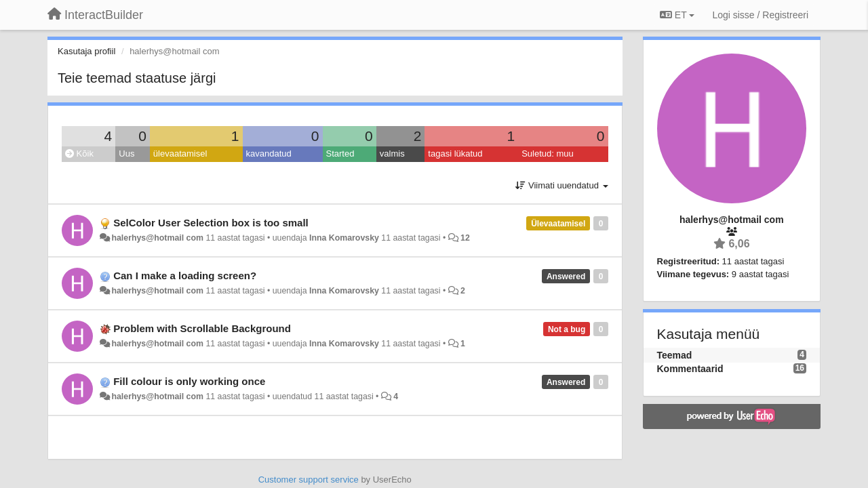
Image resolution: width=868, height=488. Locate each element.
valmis (392, 154)
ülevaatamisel (180, 154)
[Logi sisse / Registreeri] (760, 15)
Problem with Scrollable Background (202, 328)
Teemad (675, 355)
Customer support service (309, 480)
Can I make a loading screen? (185, 276)
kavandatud (269, 154)
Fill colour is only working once (189, 381)
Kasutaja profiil (86, 51)
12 (465, 238)
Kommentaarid (690, 369)
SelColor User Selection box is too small (211, 223)
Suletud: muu (548, 154)
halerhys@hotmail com (157, 238)
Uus (126, 154)
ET (677, 15)
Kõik (79, 154)
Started (340, 154)
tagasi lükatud (455, 154)
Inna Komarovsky (344, 238)
